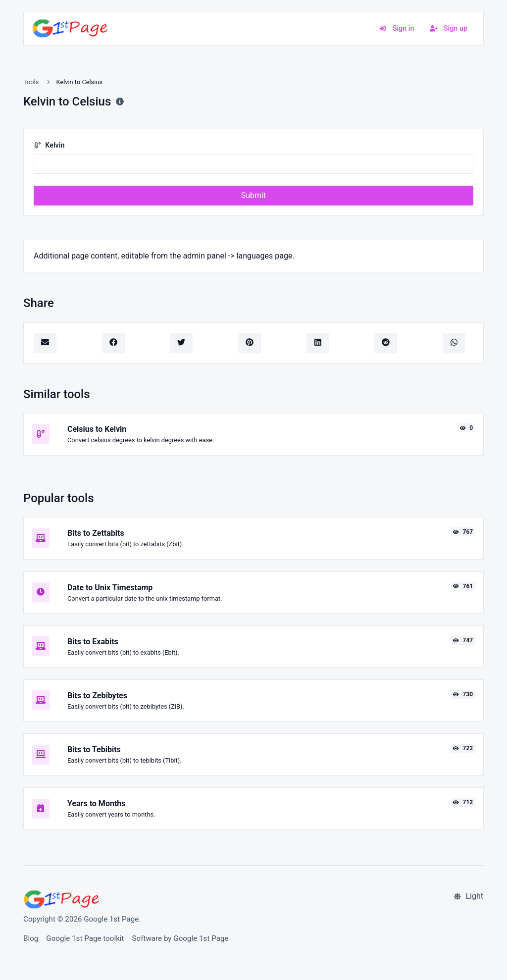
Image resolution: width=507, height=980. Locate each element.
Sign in (396, 28)
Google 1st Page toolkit (85, 938)
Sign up (449, 28)
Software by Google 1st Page (180, 938)
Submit (253, 195)
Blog (31, 938)
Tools (31, 82)
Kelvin (49, 145)
